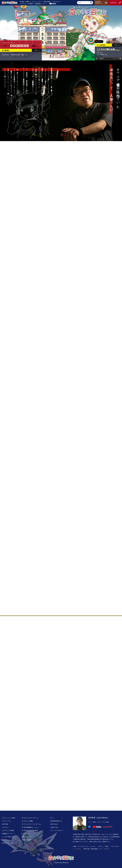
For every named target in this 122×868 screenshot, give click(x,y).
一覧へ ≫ (37, 50)
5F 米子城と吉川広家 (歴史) (30, 830)
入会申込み (113, 3)
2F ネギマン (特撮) (27, 821)
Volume (120, 59)
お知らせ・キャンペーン (9, 843)
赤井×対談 (47, 2)
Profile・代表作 (25, 2)
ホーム (52, 818)
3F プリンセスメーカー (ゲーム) (31, 824)
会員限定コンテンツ (41, 4)
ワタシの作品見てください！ (30, 840)
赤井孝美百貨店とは (99, 2)
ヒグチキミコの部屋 (26, 4)
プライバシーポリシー (57, 830)
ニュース (5, 840)
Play (97, 59)
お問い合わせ (54, 824)
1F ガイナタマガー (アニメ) (30, 818)
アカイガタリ (26, 834)
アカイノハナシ (37, 2)
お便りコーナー (26, 837)
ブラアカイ (56, 2)
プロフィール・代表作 (9, 818)
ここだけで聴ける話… (9, 837)
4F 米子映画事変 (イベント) (30, 827)
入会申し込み (54, 827)
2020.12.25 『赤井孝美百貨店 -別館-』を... (15, 55)
